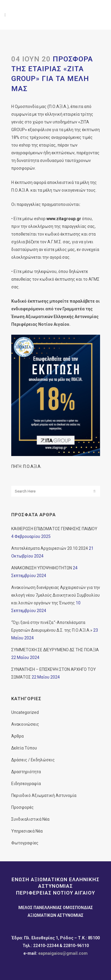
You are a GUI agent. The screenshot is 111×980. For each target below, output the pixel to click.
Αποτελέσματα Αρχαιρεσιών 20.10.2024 (50, 548)
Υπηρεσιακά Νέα (27, 831)
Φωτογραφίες (25, 843)
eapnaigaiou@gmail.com (63, 953)
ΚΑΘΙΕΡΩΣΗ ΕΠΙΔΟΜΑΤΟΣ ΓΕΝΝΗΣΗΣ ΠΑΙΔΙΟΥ (54, 529)
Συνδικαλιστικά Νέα (30, 819)
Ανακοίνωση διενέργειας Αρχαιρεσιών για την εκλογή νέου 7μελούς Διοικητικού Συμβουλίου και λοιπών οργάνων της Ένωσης (56, 595)
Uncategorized (25, 712)
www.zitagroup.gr (64, 219)
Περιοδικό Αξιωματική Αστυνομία (44, 795)
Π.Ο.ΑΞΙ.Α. (32, 466)
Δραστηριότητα (26, 772)
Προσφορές (22, 807)
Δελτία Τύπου (24, 748)
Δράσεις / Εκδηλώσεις (33, 760)
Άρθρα (17, 736)
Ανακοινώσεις (25, 724)
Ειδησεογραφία (26, 784)
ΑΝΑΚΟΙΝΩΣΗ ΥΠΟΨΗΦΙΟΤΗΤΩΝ (42, 568)
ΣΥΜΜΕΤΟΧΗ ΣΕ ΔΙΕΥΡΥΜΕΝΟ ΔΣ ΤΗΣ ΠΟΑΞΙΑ (55, 650)
